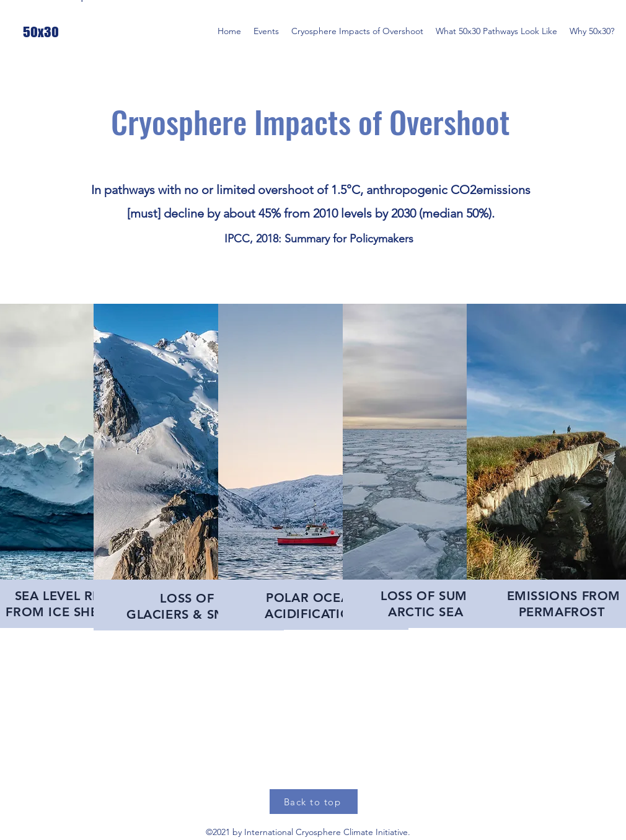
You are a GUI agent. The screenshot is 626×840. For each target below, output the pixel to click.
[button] (266, 31)
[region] (189, 467)
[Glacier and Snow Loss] (83, 286)
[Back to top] (314, 802)
